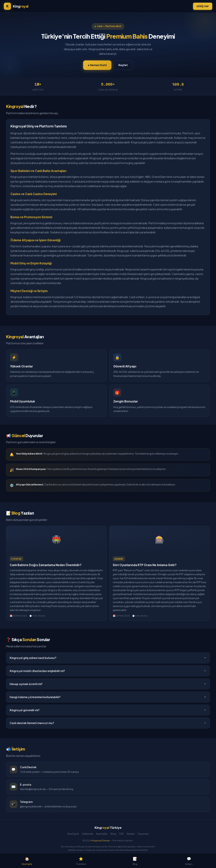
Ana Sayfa (73, 834)
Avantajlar (102, 834)
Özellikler (81, 860)
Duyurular (143, 834)
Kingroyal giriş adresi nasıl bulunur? (108, 658)
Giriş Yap (203, 6)
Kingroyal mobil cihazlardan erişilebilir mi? (108, 671)
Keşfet (123, 65)
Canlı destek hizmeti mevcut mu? (108, 723)
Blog (113, 834)
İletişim (131, 834)
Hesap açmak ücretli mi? (108, 684)
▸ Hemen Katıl (97, 65)
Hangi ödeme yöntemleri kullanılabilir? (108, 697)
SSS (121, 834)
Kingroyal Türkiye (101, 840)
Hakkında (88, 834)
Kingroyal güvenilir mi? (108, 710)
